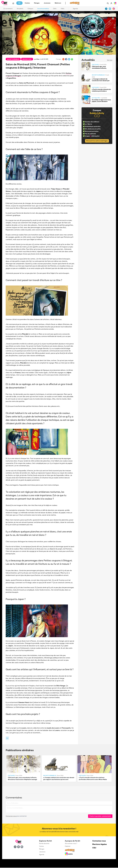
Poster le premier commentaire (100, 816)
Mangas (42, 849)
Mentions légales (100, 845)
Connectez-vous (11, 816)
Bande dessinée (44, 844)
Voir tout (110, 60)
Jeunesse (42, 852)
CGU (94, 848)
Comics (42, 847)
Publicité (68, 847)
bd (7, 738)
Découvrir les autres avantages (97, 141)
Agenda (75, 9)
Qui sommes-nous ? (71, 844)
